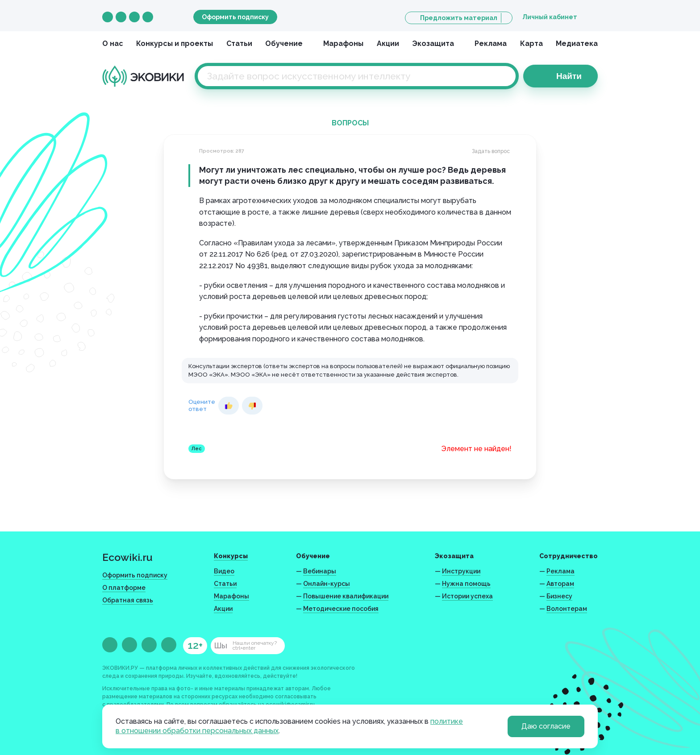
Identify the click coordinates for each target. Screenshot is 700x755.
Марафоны (343, 44)
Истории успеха (467, 596)
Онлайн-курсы (327, 584)
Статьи (239, 44)
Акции (388, 44)
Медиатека (577, 44)
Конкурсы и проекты (175, 44)
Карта (531, 44)
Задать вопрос (491, 151)
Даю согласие (546, 726)
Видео (224, 571)
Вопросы (350, 123)
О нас (113, 44)
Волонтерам (567, 609)
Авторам (560, 584)
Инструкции (461, 571)
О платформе (124, 588)
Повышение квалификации (346, 596)
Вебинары (320, 571)
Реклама (491, 44)
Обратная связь (128, 600)
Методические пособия (341, 609)
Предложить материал (459, 18)
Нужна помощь (466, 584)
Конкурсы (231, 556)
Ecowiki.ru (127, 557)
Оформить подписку (235, 17)
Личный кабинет (550, 17)
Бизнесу (559, 596)
